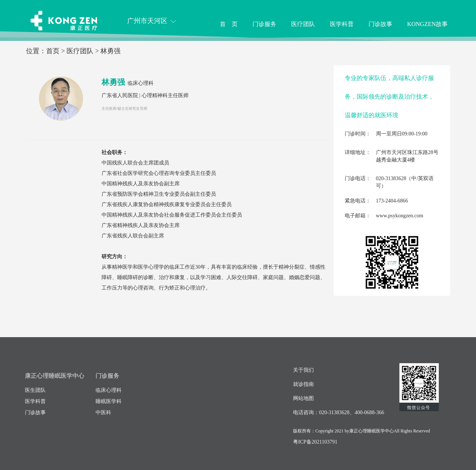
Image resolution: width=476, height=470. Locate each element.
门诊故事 (380, 24)
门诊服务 (264, 24)
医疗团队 (303, 24)
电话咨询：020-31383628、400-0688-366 (339, 413)
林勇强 (110, 51)
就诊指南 (303, 384)
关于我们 (303, 370)
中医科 (103, 413)
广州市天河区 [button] (152, 21)
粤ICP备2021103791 (315, 442)
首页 (53, 51)
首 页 (229, 24)
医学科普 (342, 24)
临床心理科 (141, 83)
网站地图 (303, 398)
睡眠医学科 (109, 401)
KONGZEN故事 (427, 24)
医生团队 (35, 390)
